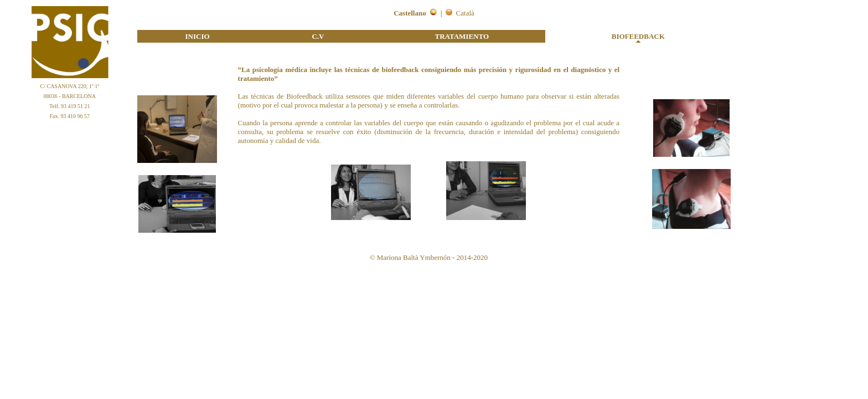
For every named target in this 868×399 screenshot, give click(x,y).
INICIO (198, 36)
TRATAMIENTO (462, 36)
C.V (318, 36)
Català (465, 13)
